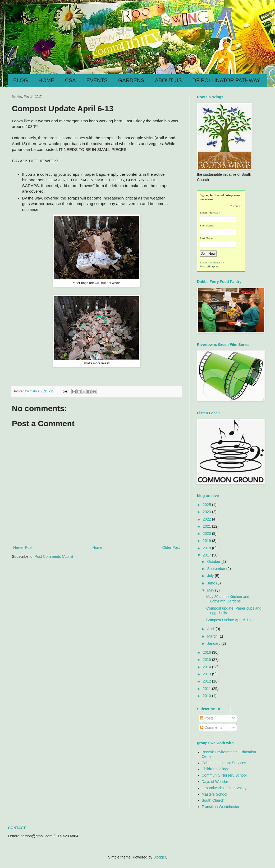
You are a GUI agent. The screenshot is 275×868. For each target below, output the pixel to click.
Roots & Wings (73, 24)
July (211, 576)
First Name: (207, 225)
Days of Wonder (215, 782)
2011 (207, 689)
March (213, 636)
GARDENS (131, 80)
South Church (213, 800)
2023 (207, 512)
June (212, 583)
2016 (207, 652)
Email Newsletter (210, 262)
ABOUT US (168, 80)
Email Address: (209, 212)
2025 (207, 505)
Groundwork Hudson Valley (224, 788)
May (211, 590)
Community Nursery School (224, 775)
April (211, 629)
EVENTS (97, 80)
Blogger (160, 857)
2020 (207, 533)
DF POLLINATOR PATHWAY (226, 80)
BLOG (21, 80)
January (214, 643)
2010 (207, 696)
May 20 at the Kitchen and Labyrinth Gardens (228, 599)
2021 (207, 526)
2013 (207, 674)
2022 (207, 519)
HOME (47, 80)
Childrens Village (216, 769)
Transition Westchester (221, 807)
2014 (207, 667)
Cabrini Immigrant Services (224, 763)
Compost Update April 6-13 (228, 620)
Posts (207, 718)
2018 (207, 548)
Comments (211, 727)
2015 (207, 660)
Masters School (214, 794)
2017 (207, 555)
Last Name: (207, 238)
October (214, 561)
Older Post (171, 547)
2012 (207, 681)
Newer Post (23, 547)
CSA (70, 80)
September (217, 569)
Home (97, 547)
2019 (207, 541)
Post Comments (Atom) (54, 556)
